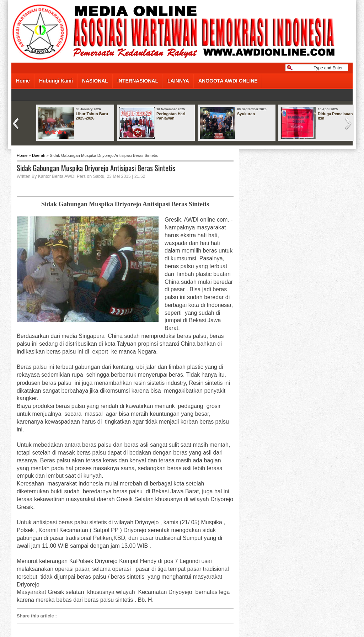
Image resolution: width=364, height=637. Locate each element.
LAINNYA (178, 81)
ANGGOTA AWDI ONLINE (228, 81)
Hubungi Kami (56, 81)
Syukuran (246, 114)
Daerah (39, 155)
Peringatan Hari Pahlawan (171, 116)
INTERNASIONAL (138, 81)
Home (23, 81)
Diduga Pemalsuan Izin (335, 116)
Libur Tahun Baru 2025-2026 (92, 116)
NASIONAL (95, 81)
